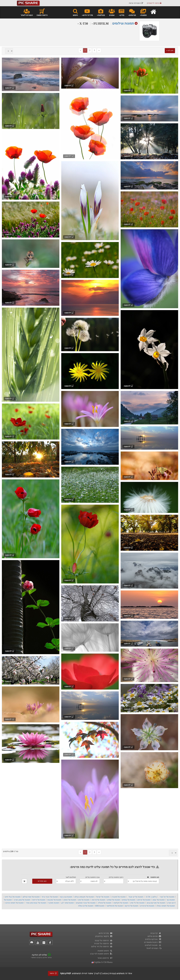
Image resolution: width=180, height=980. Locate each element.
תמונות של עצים (159, 900)
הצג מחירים (42, 881)
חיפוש (75, 12)
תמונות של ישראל (103, 897)
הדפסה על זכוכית (103, 943)
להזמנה (128, 91)
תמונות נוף (171, 900)
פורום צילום (154, 936)
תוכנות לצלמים (153, 945)
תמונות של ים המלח (86, 906)
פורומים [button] (132, 12)
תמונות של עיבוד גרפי (50, 897)
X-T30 (83, 24)
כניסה (154, 3)
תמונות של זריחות (39, 900)
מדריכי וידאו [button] (87, 12)
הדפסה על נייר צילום (102, 946)
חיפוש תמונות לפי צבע (101, 954)
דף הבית (156, 933)
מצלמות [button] (101, 12)
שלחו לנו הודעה (39, 955)
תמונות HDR (100, 906)
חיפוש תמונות (105, 951)
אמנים (112, 12)
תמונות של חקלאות (121, 903)
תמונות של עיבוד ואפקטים (86, 903)
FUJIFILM (100, 24)
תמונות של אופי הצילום (31, 897)
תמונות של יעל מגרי (167, 897)
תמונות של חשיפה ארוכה (14, 903)
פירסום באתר (105, 958)
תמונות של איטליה (104, 903)
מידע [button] (121, 12)
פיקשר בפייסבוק (104, 936)
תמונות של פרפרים (147, 906)
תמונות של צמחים (129, 900)
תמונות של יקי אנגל (136, 897)
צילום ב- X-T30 (151, 897)
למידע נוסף (66, 973)
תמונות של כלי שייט (137, 903)
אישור (53, 973)
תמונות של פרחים (144, 900)
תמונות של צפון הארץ (22, 900)
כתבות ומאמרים (153, 942)
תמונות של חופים (70, 900)
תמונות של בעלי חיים (13, 897)
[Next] (99, 50)
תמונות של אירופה (98, 900)
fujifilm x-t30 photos (102, 962)
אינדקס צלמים (153, 939)
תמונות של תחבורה (118, 897)
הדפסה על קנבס (104, 940)
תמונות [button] (143, 12)
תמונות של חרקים (131, 906)
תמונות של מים (84, 900)
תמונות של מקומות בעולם (84, 897)
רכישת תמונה (42, 12)
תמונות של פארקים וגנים (156, 903)
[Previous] (80, 50)
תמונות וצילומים (123, 23)
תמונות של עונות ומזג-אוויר (36, 903)
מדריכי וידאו (106, 933)
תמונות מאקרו (54, 903)
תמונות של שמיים (114, 900)
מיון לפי (170, 51)
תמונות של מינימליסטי (115, 906)
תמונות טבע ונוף (66, 897)
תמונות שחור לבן (67, 903)
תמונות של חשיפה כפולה (166, 906)
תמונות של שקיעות (54, 900)
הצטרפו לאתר (27, 12)
